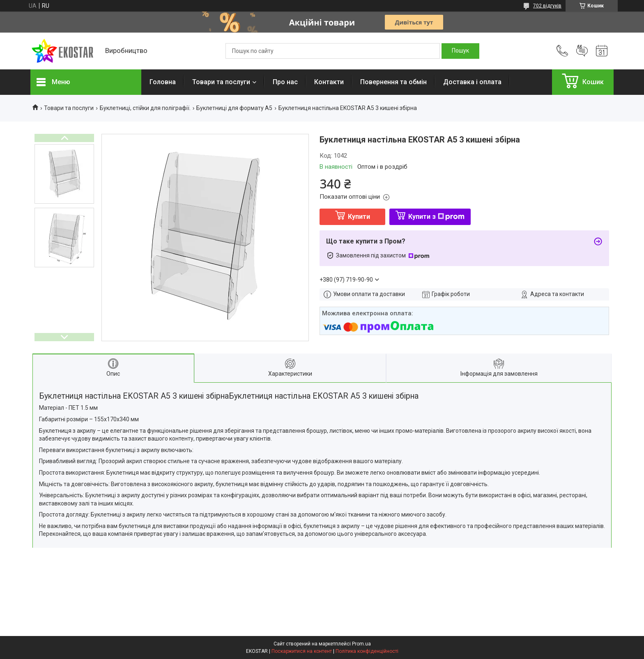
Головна (163, 82)
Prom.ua (361, 644)
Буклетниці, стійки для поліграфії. (145, 108)
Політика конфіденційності (367, 651)
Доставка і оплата (472, 82)
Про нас (285, 82)
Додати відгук (582, 51)
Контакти (329, 82)
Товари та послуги (221, 82)
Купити (359, 217)
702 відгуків (547, 6)
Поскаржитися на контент (302, 651)
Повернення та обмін (393, 82)
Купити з (436, 217)
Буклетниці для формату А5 (234, 108)
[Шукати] (460, 51)
